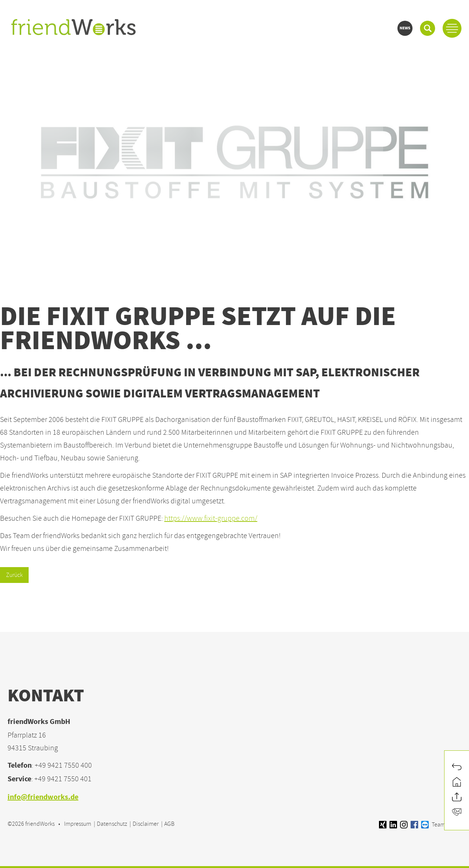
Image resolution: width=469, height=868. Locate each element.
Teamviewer (441, 825)
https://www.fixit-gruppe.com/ (211, 518)
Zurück (14, 575)
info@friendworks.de (43, 798)
